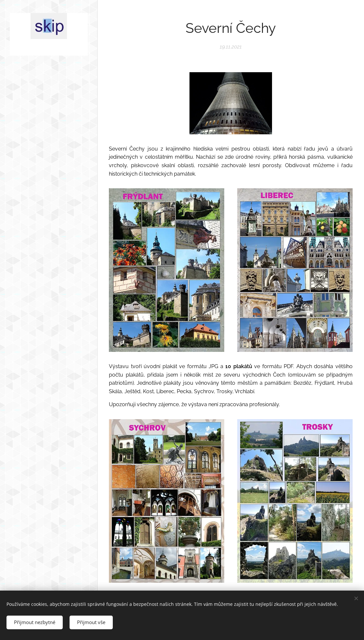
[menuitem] (49, 284)
